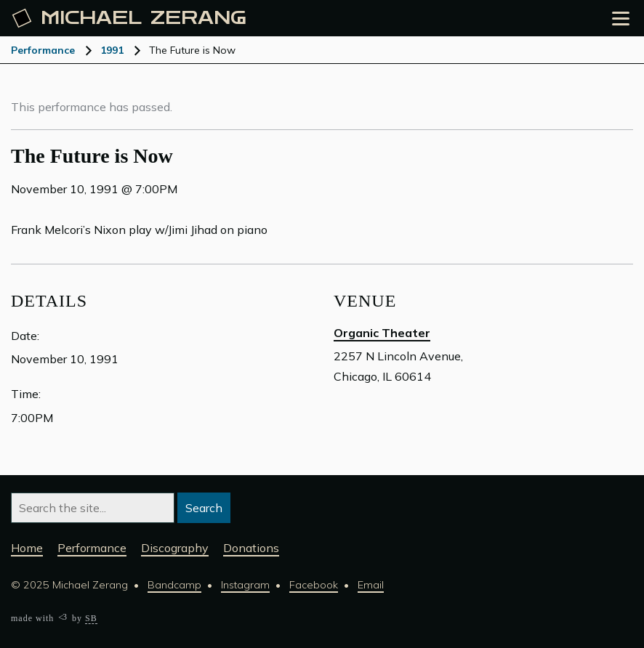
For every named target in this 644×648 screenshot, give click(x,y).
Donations (251, 548)
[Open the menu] (621, 19)
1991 (112, 50)
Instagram (245, 585)
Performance (43, 50)
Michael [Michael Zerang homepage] (129, 18)
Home (27, 548)
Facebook (314, 585)
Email (371, 585)
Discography (175, 548)
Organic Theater (382, 333)
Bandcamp (174, 585)
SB (91, 618)
